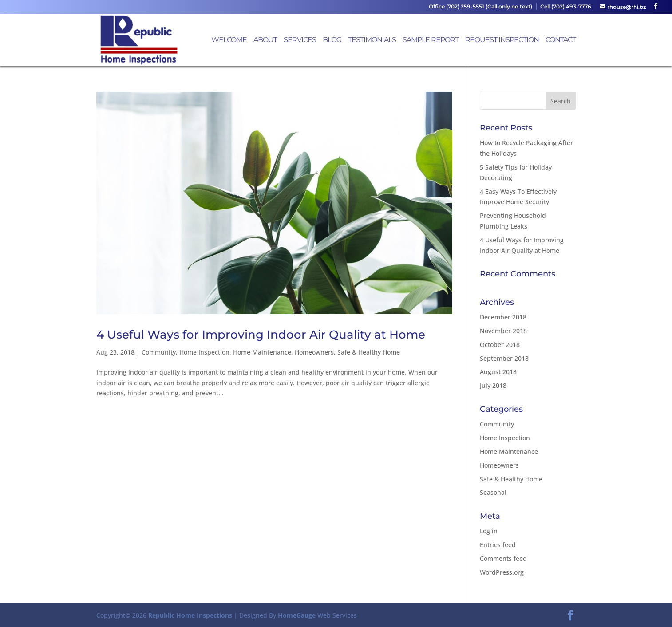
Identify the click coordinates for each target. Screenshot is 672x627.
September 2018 (504, 358)
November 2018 (503, 331)
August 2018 (498, 372)
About (265, 40)
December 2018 (503, 317)
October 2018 (500, 345)
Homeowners (314, 352)
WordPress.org (502, 572)
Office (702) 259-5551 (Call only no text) (480, 7)
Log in (489, 531)
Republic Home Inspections (190, 615)
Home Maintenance (262, 352)
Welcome (229, 40)
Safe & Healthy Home (369, 352)
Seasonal (493, 492)
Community (159, 352)
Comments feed (503, 558)
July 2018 (493, 385)
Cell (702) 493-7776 (566, 7)
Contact (561, 40)
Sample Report (431, 40)
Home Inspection (204, 352)
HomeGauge (297, 615)
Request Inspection (502, 40)
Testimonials (372, 40)
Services (300, 40)
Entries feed (498, 545)
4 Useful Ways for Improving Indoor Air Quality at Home (261, 335)
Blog (332, 40)
